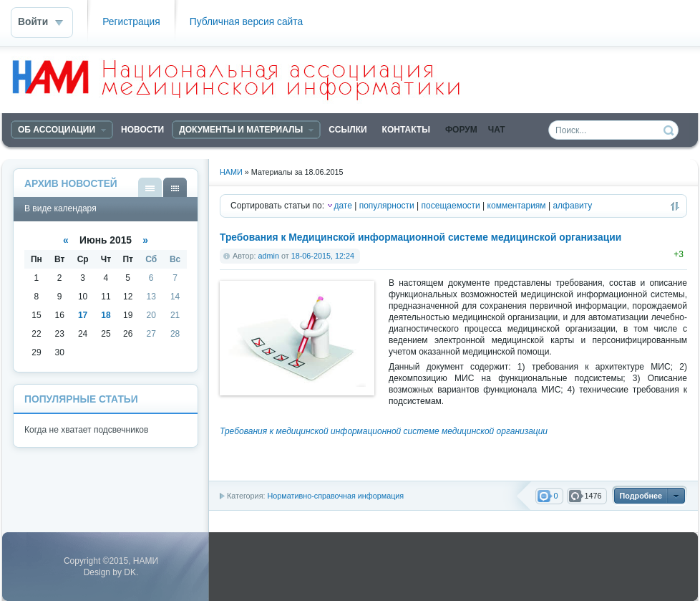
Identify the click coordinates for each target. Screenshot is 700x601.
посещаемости (451, 206)
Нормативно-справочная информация (335, 496)
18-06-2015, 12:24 (323, 256)
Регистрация (131, 22)
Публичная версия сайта (246, 22)
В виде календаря (175, 187)
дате (342, 206)
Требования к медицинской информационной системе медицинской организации (384, 431)
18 (106, 315)
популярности (387, 206)
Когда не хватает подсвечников (86, 430)
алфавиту (572, 206)
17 (83, 315)
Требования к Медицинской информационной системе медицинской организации (421, 237)
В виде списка (150, 187)
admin (269, 256)
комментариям (517, 206)
